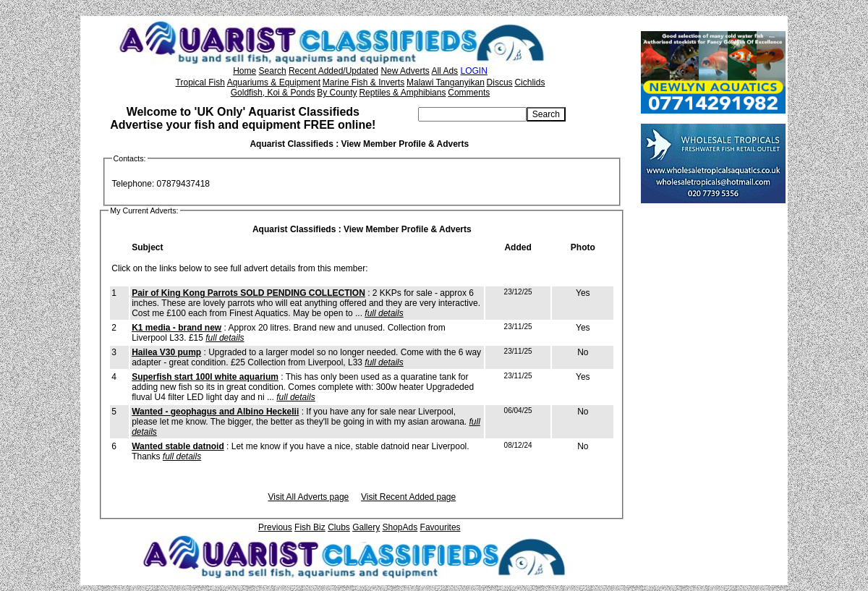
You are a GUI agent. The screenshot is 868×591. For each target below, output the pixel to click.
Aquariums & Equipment (274, 82)
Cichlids (529, 82)
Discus (500, 82)
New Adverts (405, 71)
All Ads (444, 71)
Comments (469, 93)
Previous (275, 527)
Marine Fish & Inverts (363, 82)
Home (244, 71)
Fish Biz (310, 527)
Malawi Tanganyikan (446, 82)
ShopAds (400, 527)
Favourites (441, 527)
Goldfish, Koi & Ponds (273, 93)
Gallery (366, 527)
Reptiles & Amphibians (402, 93)
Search (273, 71)
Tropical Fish (200, 82)
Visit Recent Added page (408, 497)
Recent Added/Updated (333, 71)
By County (337, 93)
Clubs (339, 527)
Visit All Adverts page (308, 497)
